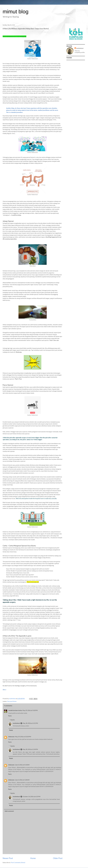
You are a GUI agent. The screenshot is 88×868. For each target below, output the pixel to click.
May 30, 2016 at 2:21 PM (30, 723)
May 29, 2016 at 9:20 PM (30, 710)
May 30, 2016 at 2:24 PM (30, 749)
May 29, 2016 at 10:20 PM (23, 737)
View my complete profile (80, 51)
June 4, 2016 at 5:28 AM (22, 780)
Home (33, 858)
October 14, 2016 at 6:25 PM (32, 796)
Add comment (9, 811)
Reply (10, 716)
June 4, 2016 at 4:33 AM (22, 765)
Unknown (11, 737)
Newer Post (8, 858)
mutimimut (16, 723)
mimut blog (16, 12)
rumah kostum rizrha (15, 710)
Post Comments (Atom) (18, 862)
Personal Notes (12, 701)
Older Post (58, 858)
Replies (13, 720)
